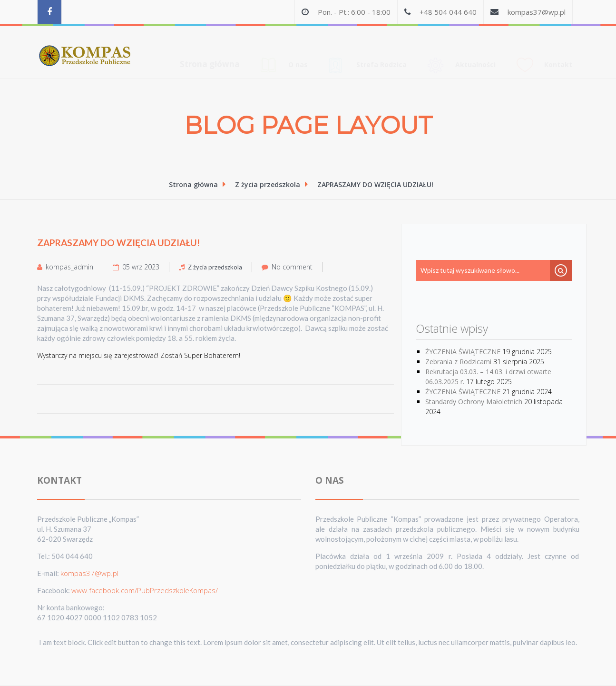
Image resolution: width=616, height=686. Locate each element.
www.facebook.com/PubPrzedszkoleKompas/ (145, 590)
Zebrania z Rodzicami (458, 362)
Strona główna (210, 46)
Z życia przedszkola (269, 184)
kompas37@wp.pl (537, 12)
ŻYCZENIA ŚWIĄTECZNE (463, 352)
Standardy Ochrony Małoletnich (474, 402)
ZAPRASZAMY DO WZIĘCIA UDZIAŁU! (375, 184)
